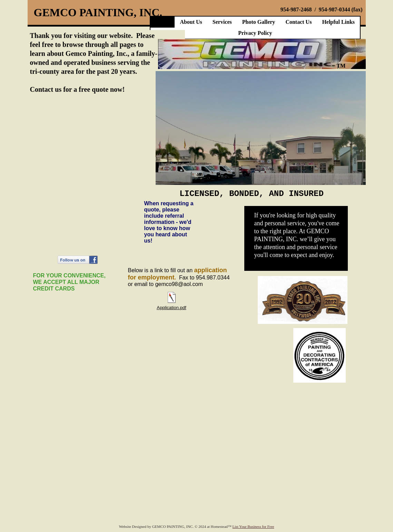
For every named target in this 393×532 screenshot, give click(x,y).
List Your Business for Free (253, 526)
